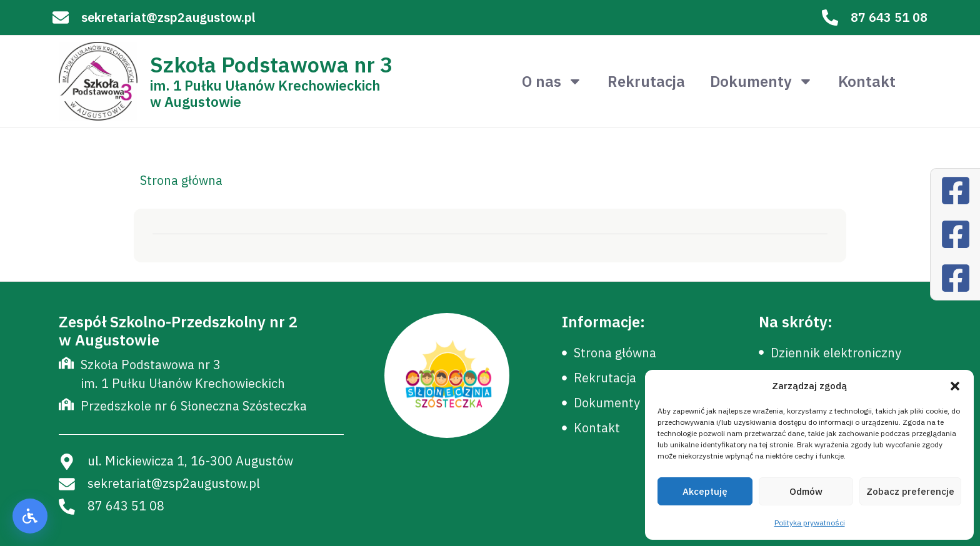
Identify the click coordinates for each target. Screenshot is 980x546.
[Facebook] (956, 191)
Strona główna (181, 180)
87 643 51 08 (889, 17)
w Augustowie (196, 102)
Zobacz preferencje (910, 491)
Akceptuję (705, 491)
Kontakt (867, 81)
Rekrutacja (646, 81)
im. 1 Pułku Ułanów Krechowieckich (265, 85)
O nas (552, 81)
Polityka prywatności (810, 523)
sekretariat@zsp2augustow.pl (168, 17)
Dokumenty (762, 81)
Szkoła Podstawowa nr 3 (271, 64)
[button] (955, 386)
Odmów (806, 491)
